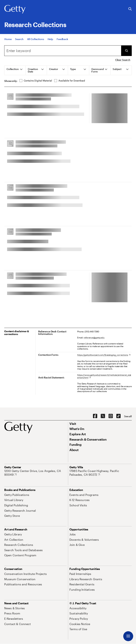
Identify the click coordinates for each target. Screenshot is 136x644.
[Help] (50, 39)
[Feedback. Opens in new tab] (62, 39)
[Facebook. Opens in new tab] (95, 416)
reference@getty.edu (94, 338)
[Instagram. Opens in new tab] (111, 416)
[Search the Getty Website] (130, 9)
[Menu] (128, 636)
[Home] (8, 39)
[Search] (19, 39)
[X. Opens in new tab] (103, 416)
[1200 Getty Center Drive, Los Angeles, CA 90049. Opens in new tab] (35, 473)
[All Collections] (36, 39)
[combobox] (63, 51)
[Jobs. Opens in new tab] (73, 534)
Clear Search (123, 60)
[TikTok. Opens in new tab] (118, 416)
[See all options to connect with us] (128, 416)
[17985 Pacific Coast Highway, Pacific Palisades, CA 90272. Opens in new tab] (101, 473)
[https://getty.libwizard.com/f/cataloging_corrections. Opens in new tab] (104, 355)
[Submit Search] (126, 51)
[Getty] (15, 9)
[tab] (15, 70)
